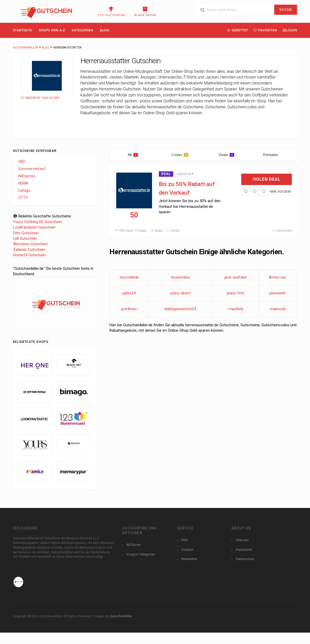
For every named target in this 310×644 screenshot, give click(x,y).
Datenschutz (245, 559)
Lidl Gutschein (25, 238)
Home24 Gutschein (29, 255)
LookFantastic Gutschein (34, 227)
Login (290, 30)
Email (173, 231)
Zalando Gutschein (29, 250)
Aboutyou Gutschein (30, 244)
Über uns (242, 540)
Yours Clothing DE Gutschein (37, 222)
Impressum (244, 550)
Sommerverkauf (32, 169)
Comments (282, 231)
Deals (227, 155)
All (133, 155)
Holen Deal (267, 179)
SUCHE (286, 10)
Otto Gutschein (26, 233)
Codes (180, 155)
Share (157, 231)
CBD (22, 161)
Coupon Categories (141, 554)
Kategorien (82, 30)
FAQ (184, 540)
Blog (105, 30)
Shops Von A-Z (52, 30)
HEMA (23, 183)
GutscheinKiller (121, 616)
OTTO (23, 197)
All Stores (134, 545)
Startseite (23, 30)
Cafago (24, 190)
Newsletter (189, 559)
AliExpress (27, 176)
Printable (274, 155)
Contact (187, 550)
